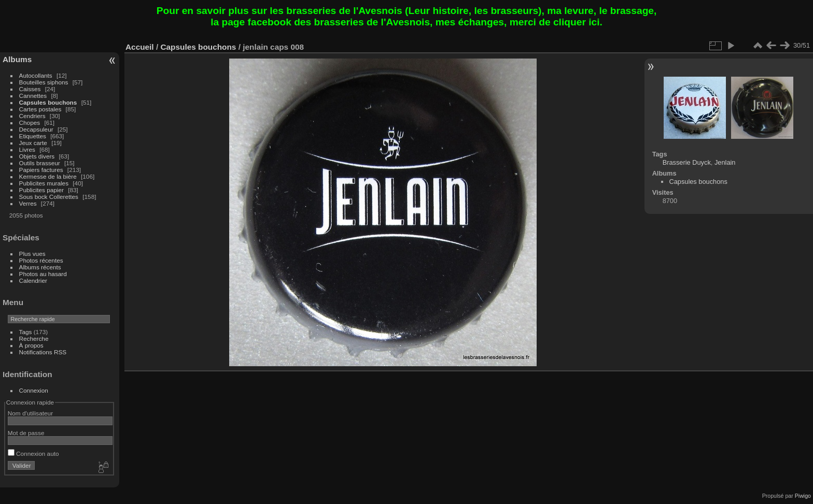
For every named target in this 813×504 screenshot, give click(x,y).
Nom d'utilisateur (30, 413)
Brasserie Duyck (687, 162)
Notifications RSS (43, 352)
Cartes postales (40, 109)
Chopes (30, 123)
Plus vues (32, 254)
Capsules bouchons (48, 102)
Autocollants (36, 75)
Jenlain (725, 162)
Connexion (34, 390)
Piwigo (803, 496)
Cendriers (32, 116)
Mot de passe (26, 433)
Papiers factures (41, 170)
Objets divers (37, 156)
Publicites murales (44, 183)
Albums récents (40, 267)
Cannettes (33, 96)
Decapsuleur (36, 129)
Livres (27, 149)
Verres (28, 203)
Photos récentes (41, 260)
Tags (26, 332)
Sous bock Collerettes (49, 197)
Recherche (34, 339)
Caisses (30, 89)
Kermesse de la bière (48, 176)
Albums (17, 59)
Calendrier (33, 280)
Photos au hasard (43, 274)
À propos (31, 345)
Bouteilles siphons (44, 82)
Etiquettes (33, 136)
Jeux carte (33, 143)
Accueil (140, 47)
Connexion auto (33, 453)
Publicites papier (41, 190)
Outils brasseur (40, 163)
